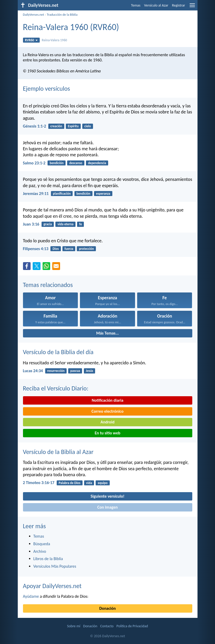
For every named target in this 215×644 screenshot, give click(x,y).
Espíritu (73, 126)
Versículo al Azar (156, 5)
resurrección (56, 371)
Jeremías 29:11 (36, 194)
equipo (103, 483)
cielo (88, 126)
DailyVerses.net (34, 15)
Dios (56, 249)
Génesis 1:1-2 (35, 126)
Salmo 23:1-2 (34, 163)
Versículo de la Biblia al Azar (58, 452)
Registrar (178, 5)
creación (56, 126)
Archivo (40, 551)
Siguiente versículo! (107, 496)
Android (107, 422)
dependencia (97, 163)
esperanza (103, 194)
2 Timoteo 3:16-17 (39, 483)
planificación (62, 194)
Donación (107, 608)
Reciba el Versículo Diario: (56, 388)
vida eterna (65, 224)
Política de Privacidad (132, 626)
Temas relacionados (48, 285)
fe (80, 224)
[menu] (192, 7)
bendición (57, 163)
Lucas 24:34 (33, 371)
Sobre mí (74, 626)
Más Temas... (107, 333)
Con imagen (107, 507)
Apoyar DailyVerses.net (52, 586)
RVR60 (31, 40)
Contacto (107, 626)
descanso (76, 163)
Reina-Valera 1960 (54, 40)
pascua (75, 371)
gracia (48, 224)
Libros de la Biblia (48, 559)
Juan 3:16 (31, 224)
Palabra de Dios (69, 483)
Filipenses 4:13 (36, 249)
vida (89, 483)
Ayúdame (31, 596)
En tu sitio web (107, 433)
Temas (136, 5)
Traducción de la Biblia (62, 15)
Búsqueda (42, 544)
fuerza (69, 249)
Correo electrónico (107, 411)
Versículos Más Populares (55, 566)
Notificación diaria (107, 400)
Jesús (89, 371)
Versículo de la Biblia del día (58, 352)
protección (86, 249)
